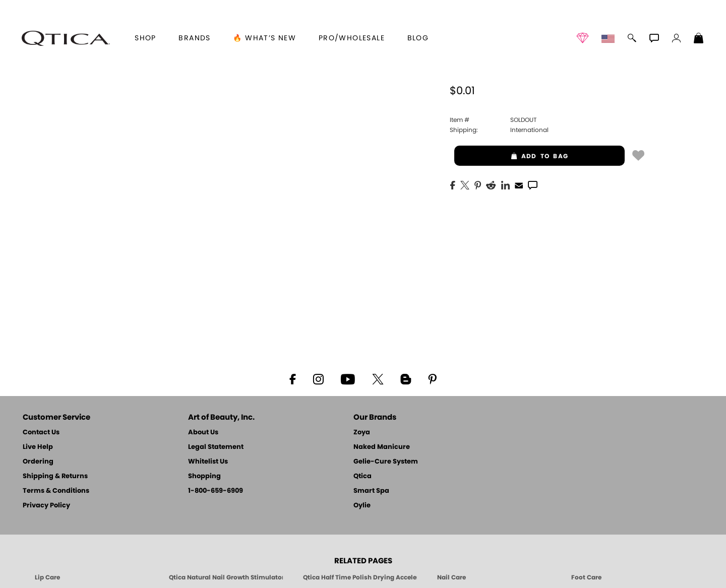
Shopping (204, 476)
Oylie (362, 506)
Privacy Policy (46, 506)
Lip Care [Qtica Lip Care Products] (47, 577)
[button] (66, 38)
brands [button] (194, 38)
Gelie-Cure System (386, 462)
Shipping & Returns (55, 476)
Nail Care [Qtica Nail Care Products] (451, 577)
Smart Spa (371, 491)
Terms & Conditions (56, 491)
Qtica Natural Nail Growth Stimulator (226, 577)
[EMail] (519, 184)
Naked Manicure (382, 447)
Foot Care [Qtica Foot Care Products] (586, 577)
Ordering (38, 462)
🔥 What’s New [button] (264, 38)
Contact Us (41, 433)
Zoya (362, 433)
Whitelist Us (208, 462)
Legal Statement (216, 447)
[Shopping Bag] (699, 39)
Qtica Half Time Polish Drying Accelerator (360, 577)
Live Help (38, 447)
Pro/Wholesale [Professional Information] (352, 38)
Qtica (362, 476)
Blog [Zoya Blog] (418, 38)
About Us (203, 433)
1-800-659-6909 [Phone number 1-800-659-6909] (216, 491)
